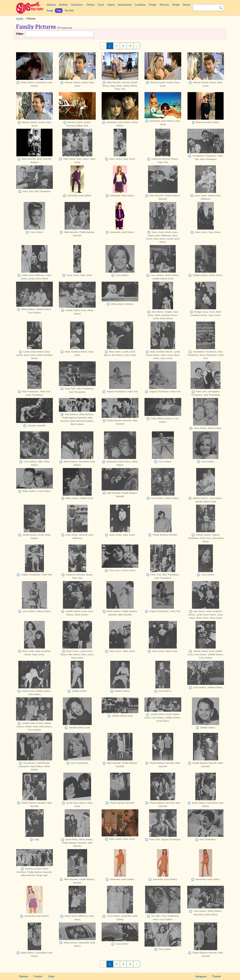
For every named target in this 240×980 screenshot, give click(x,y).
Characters (77, 5)
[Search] (205, 8)
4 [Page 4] (130, 46)
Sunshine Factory (30, 8)
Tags (59, 11)
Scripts (176, 5)
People (153, 5)
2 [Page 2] (116, 46)
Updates (23, 976)
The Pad (69, 11)
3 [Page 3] (123, 46)
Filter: (20, 34)
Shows (187, 5)
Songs (50, 11)
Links (51, 976)
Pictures (164, 5)
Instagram (201, 976)
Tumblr (217, 976)
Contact (38, 976)
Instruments (125, 5)
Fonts (101, 5)
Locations (140, 5)
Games (111, 5)
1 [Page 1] (110, 46)
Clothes (90, 5)
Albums (51, 5)
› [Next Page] (137, 46)
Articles (63, 5)
